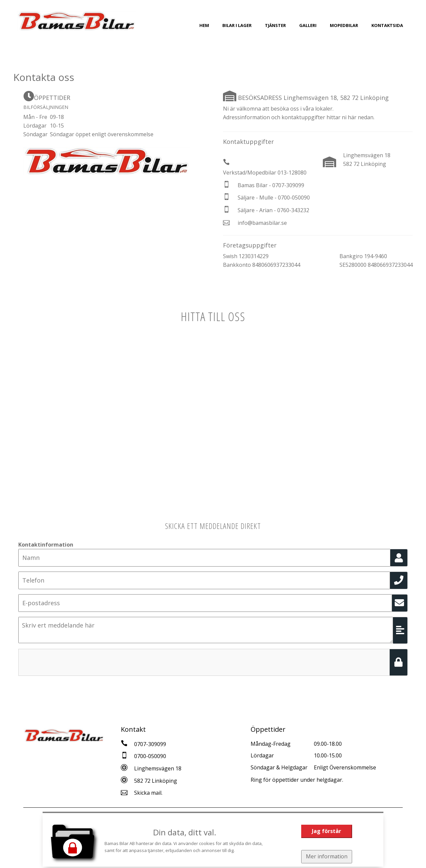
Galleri (309, 25)
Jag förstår (326, 831)
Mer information (327, 856)
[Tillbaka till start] (78, 21)
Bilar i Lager (238, 25)
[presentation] (69, 662)
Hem (206, 25)
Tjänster (277, 25)
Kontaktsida (389, 25)
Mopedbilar (345, 25)
